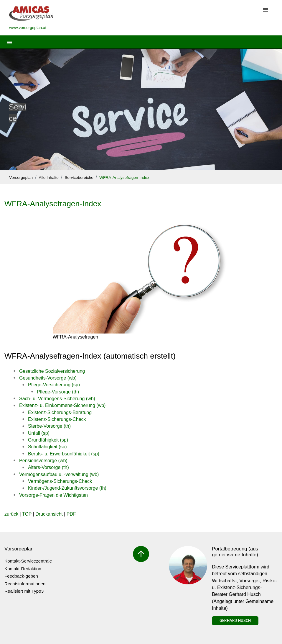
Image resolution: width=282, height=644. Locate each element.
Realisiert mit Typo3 (24, 591)
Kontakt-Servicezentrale (28, 561)
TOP (27, 514)
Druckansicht (49, 514)
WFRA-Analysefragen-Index (124, 178)
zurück (11, 514)
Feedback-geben (21, 576)
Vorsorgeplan (21, 178)
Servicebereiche (79, 178)
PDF (71, 514)
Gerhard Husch (235, 620)
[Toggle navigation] (265, 10)
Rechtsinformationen (25, 584)
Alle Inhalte (49, 178)
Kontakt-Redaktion (23, 569)
